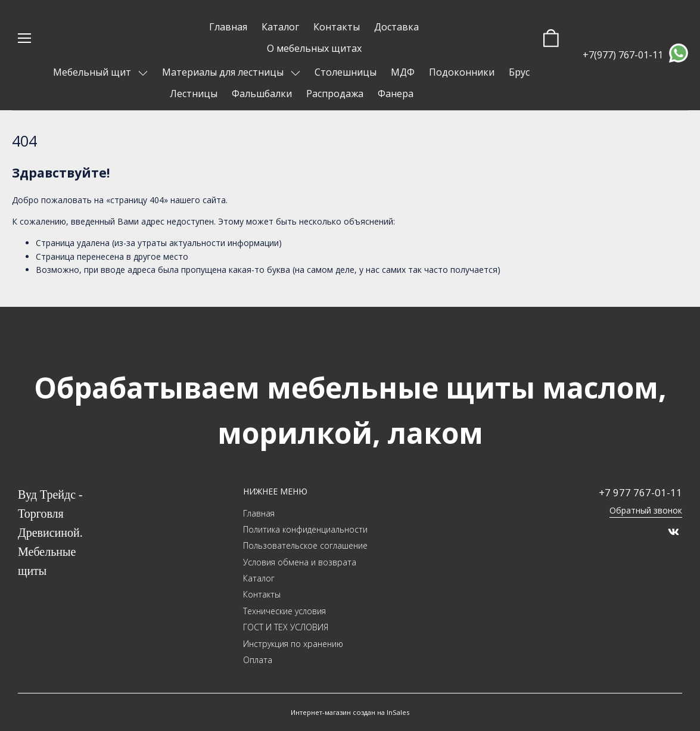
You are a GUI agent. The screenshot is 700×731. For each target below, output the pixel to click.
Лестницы (194, 94)
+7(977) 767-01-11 (623, 55)
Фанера (396, 94)
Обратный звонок (646, 510)
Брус (519, 72)
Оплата (258, 660)
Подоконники (462, 72)
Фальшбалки (262, 94)
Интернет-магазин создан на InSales (350, 712)
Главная (228, 27)
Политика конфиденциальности (305, 529)
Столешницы (346, 72)
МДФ (403, 72)
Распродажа (335, 94)
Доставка (396, 27)
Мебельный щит (93, 72)
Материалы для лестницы (224, 72)
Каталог (280, 27)
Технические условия (284, 611)
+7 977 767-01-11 (640, 492)
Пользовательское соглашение (305, 545)
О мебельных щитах (314, 48)
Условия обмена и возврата (300, 562)
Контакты (337, 27)
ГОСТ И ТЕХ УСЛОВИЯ (286, 627)
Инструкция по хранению (293, 644)
